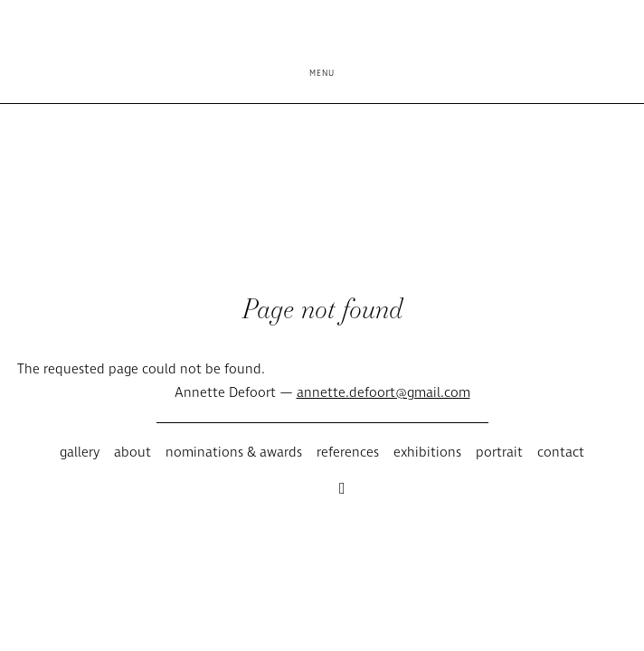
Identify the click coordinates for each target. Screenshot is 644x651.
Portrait (499, 453)
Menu (322, 73)
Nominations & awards (234, 453)
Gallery (80, 453)
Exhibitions (427, 453)
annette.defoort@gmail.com (384, 393)
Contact (561, 453)
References (348, 453)
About (133, 453)
